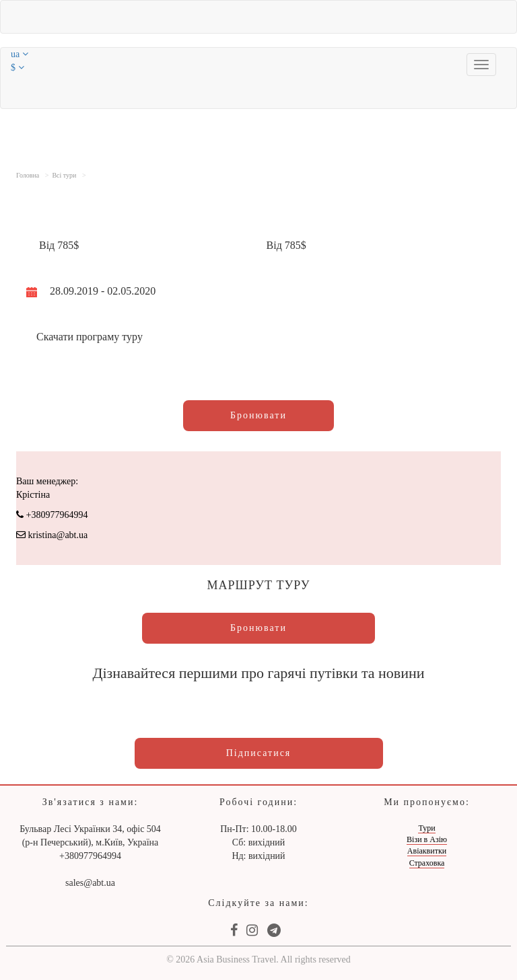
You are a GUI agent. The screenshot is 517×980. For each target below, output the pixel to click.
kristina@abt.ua (52, 535)
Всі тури (64, 175)
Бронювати (258, 415)
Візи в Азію (427, 839)
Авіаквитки (427, 851)
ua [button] (20, 54)
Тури (426, 828)
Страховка (427, 863)
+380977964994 (52, 515)
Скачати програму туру (90, 337)
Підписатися (259, 753)
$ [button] (18, 68)
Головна (28, 175)
